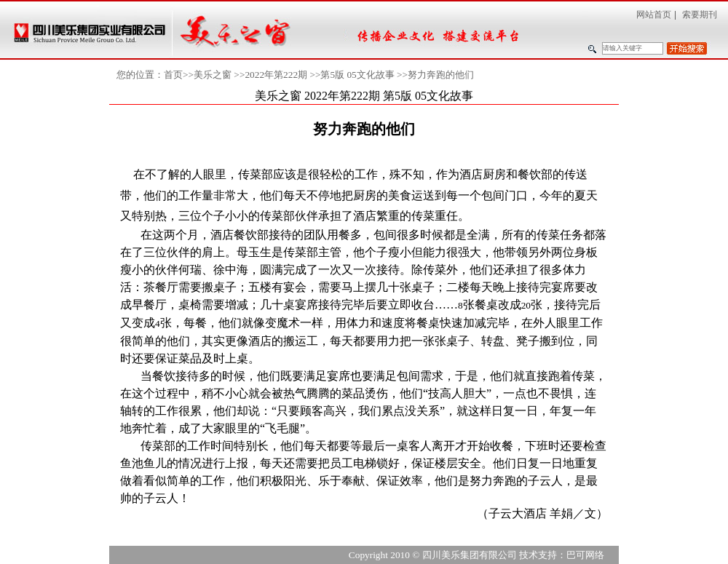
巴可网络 (585, 555)
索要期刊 (700, 15)
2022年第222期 (276, 75)
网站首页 (654, 15)
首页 (173, 75)
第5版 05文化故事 (357, 75)
